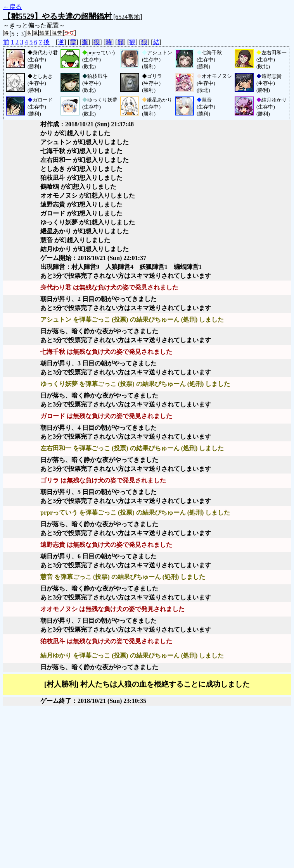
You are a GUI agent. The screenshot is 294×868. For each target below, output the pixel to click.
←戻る (12, 7)
